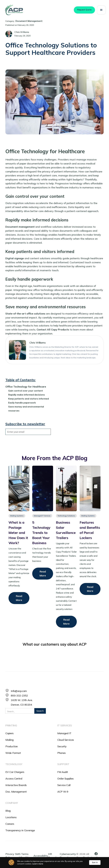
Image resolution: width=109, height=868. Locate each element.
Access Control (14, 779)
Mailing (9, 740)
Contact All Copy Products (53, 330)
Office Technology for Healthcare (26, 387)
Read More (19, 598)
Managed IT (64, 733)
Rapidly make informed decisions (27, 395)
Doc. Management (16, 792)
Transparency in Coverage (20, 830)
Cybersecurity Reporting (68, 856)
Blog (8, 811)
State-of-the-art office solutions (25, 314)
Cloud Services (66, 740)
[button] (101, 10)
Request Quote (84, 10)
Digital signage (15, 258)
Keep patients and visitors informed (29, 399)
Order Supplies (65, 779)
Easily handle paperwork (22, 403)
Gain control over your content (26, 391)
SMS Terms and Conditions (24, 856)
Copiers (9, 733)
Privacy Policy (10, 856)
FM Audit (63, 772)
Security (62, 746)
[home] (14, 10)
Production (11, 746)
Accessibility (41, 856)
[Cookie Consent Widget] (54, 863)
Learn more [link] (38, 864)
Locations (11, 817)
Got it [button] (95, 862)
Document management (20, 227)
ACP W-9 (63, 792)
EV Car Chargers (15, 772)
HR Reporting (54, 856)
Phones (62, 753)
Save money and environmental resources (26, 409)
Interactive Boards (16, 785)
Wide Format (13, 753)
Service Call (64, 785)
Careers (10, 824)
